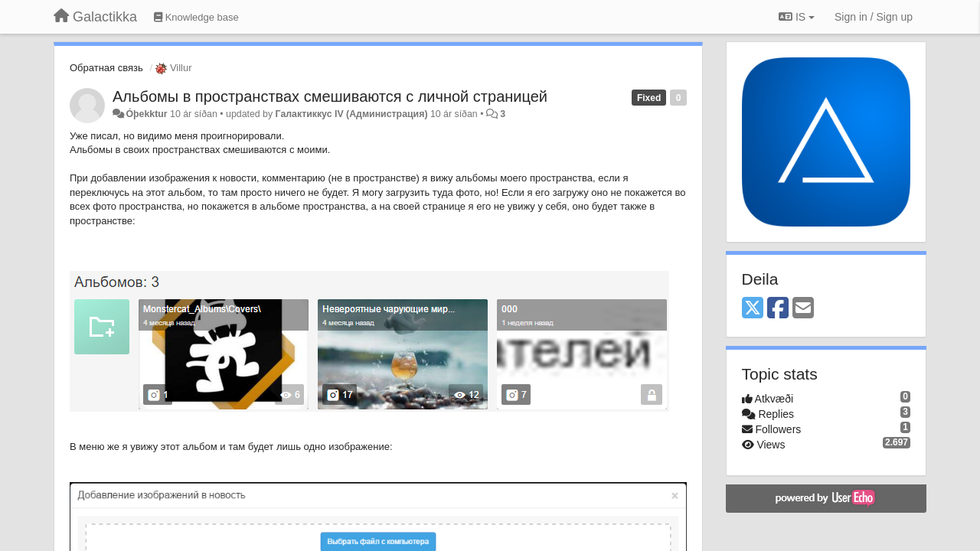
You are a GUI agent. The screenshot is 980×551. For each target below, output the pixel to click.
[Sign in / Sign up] (874, 17)
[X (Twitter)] (753, 309)
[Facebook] (778, 309)
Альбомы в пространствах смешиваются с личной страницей (330, 96)
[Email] (803, 309)
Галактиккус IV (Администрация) (352, 114)
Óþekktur (146, 114)
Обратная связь (106, 68)
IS (797, 17)
